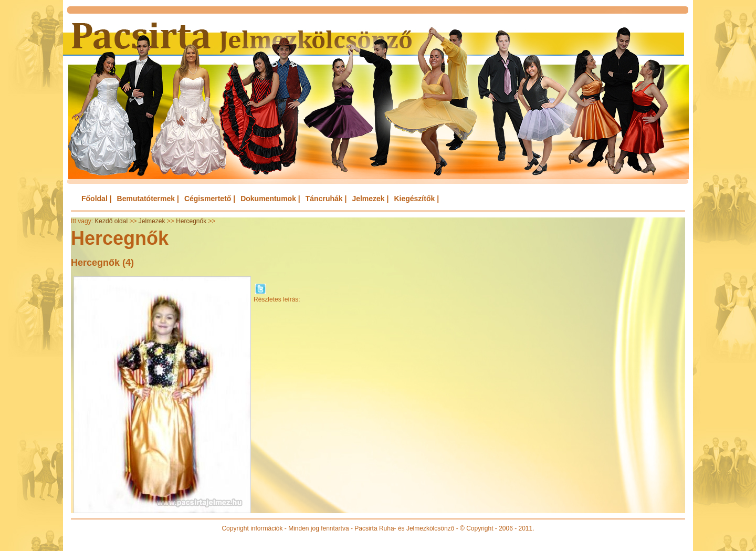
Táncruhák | (326, 199)
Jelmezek (152, 221)
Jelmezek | (370, 199)
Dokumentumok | (270, 199)
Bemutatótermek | (148, 199)
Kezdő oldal (111, 221)
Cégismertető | (210, 199)
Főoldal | (97, 199)
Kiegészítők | (416, 199)
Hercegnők (191, 221)
